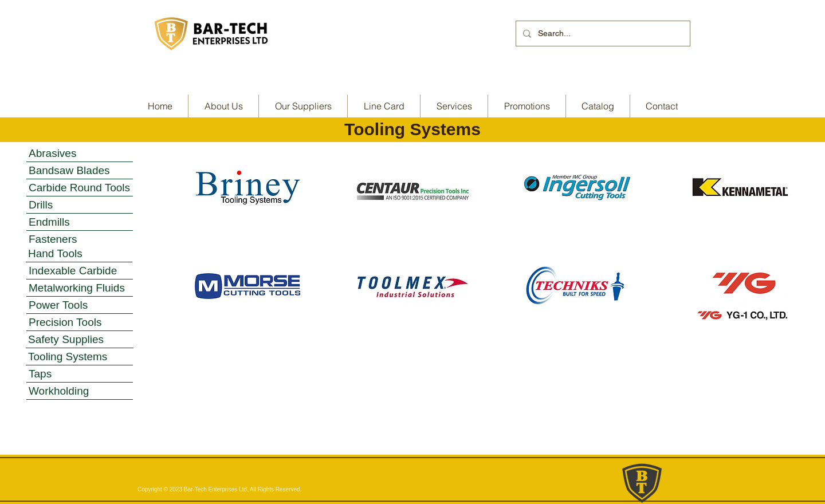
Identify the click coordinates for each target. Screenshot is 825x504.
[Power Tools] (80, 305)
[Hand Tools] (79, 254)
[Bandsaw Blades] (80, 171)
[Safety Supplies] (80, 340)
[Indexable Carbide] (80, 271)
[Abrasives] (80, 153)
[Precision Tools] (80, 322)
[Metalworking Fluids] (80, 288)
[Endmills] (80, 222)
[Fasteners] (80, 239)
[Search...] (602, 34)
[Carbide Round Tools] (80, 188)
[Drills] (80, 205)
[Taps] (80, 374)
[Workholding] (80, 391)
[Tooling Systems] (79, 357)
